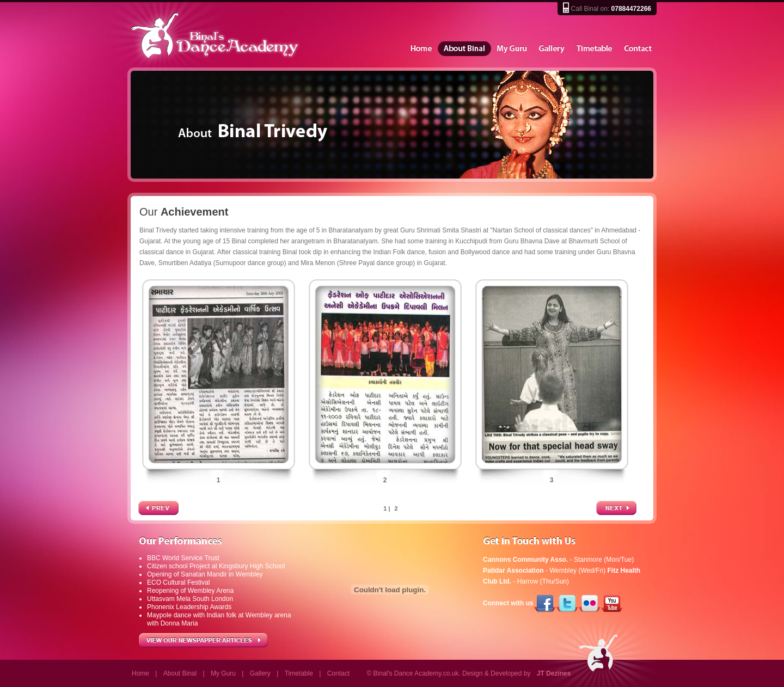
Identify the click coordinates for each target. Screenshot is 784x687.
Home (421, 49)
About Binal (464, 49)
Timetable (595, 49)
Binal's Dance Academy (200, 35)
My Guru (512, 49)
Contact (638, 49)
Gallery (552, 49)
